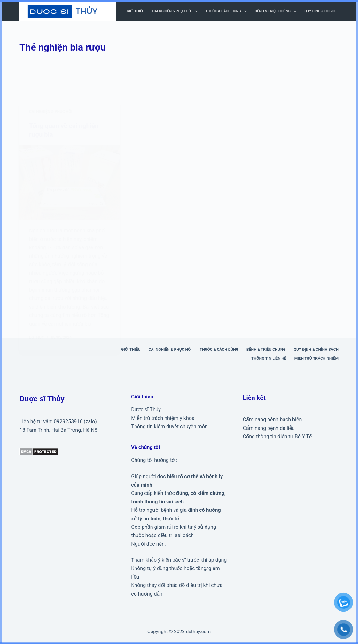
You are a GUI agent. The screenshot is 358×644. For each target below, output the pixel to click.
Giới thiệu (136, 11)
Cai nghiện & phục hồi (176, 11)
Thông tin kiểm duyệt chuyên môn (169, 426)
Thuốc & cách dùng (227, 11)
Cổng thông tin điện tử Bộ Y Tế (277, 436)
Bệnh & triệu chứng (277, 11)
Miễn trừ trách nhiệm (316, 358)
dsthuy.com (198, 631)
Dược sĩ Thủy (146, 409)
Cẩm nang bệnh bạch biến (272, 419)
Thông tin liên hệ (269, 358)
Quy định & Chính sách (325, 11)
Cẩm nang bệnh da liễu (269, 427)
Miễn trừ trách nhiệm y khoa (163, 418)
